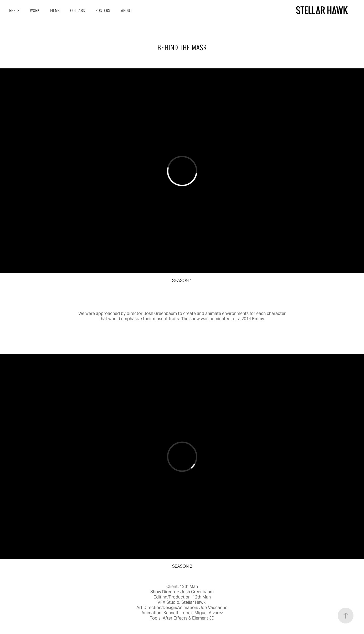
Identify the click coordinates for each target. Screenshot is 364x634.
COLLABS (78, 11)
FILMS (55, 11)
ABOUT (126, 11)
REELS (14, 11)
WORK (35, 11)
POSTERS (103, 11)
